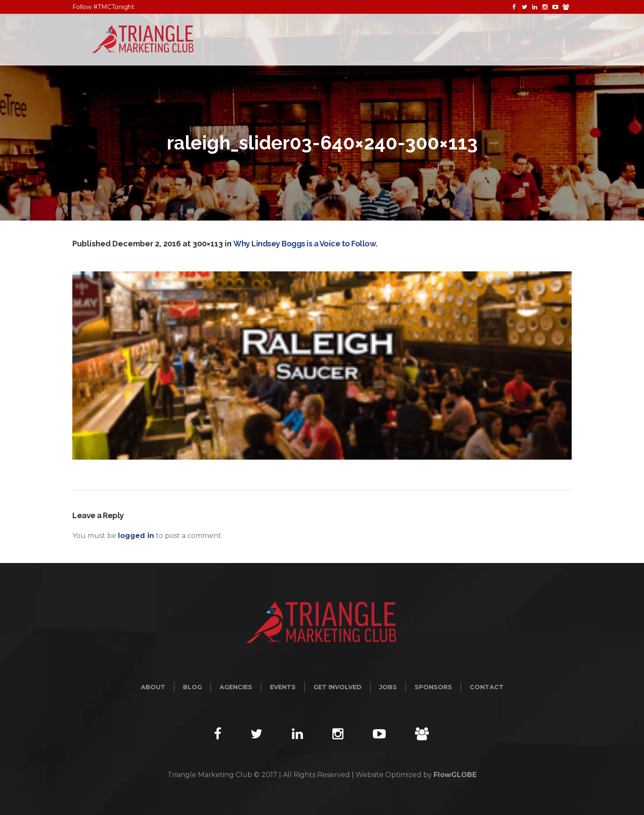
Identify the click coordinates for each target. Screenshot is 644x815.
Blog (192, 687)
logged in (136, 536)
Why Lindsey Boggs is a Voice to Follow (305, 244)
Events (283, 687)
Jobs (388, 687)
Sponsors (433, 687)
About (153, 687)
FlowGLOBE (455, 775)
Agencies (236, 687)
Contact (487, 687)
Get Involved (337, 687)
